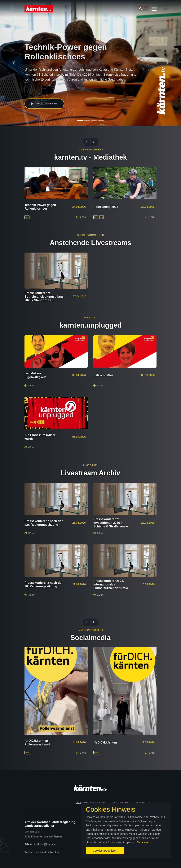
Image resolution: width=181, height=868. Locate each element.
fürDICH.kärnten (105, 742)
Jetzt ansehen (44, 104)
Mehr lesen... (145, 842)
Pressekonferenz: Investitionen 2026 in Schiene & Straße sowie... (112, 523)
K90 (68, 87)
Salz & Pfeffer (103, 375)
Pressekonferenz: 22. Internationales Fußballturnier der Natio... (112, 584)
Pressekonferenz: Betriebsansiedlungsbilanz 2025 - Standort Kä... (44, 297)
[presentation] (88, 142)
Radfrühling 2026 (106, 207)
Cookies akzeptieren (105, 851)
